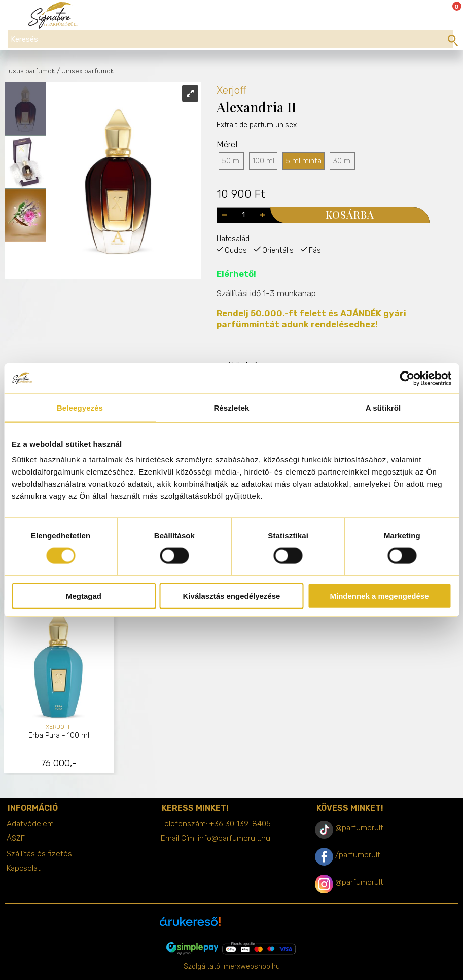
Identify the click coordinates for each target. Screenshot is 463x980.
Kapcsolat (24, 868)
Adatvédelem (30, 824)
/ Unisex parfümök (85, 71)
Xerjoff (231, 90)
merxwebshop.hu (252, 967)
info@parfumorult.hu (234, 838)
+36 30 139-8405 (240, 824)
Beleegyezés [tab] (80, 407)
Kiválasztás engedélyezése (232, 596)
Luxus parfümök (30, 71)
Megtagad (84, 596)
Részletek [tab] (231, 407)
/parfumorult (358, 855)
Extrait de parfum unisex (257, 145)
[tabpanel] (59, 688)
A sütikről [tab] (383, 407)
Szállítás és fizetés (39, 854)
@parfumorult (359, 828)
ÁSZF (16, 838)
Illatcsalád (233, 239)
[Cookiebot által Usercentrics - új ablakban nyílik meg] (407, 378)
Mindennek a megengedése (379, 596)
